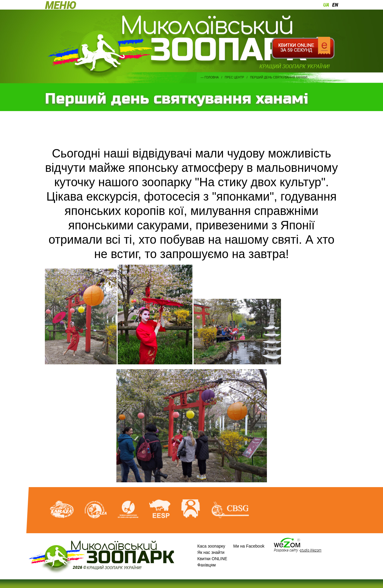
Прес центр (234, 77)
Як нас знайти (211, 552)
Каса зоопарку (211, 546)
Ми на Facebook (249, 546)
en (335, 5)
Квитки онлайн (303, 48)
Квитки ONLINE (212, 559)
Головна (212, 77)
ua (326, 5)
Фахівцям (207, 565)
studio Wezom (311, 550)
